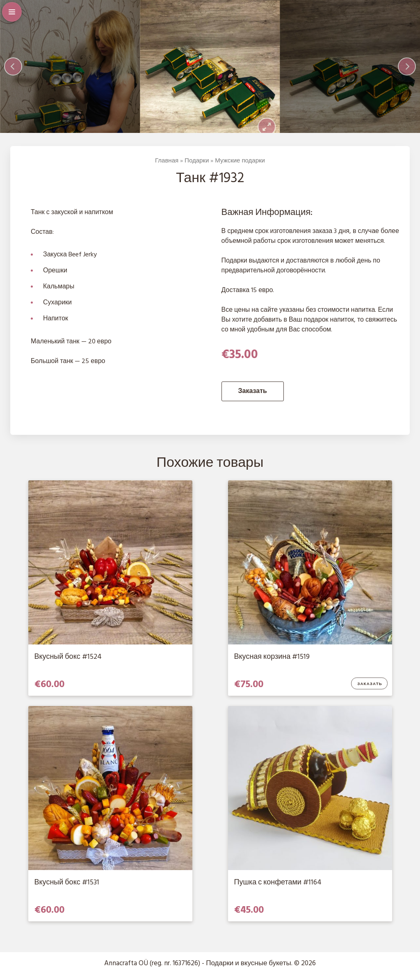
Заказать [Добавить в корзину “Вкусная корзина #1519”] (370, 691)
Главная (167, 168)
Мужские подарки (240, 168)
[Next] (407, 70)
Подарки (197, 168)
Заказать (253, 399)
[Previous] (13, 70)
